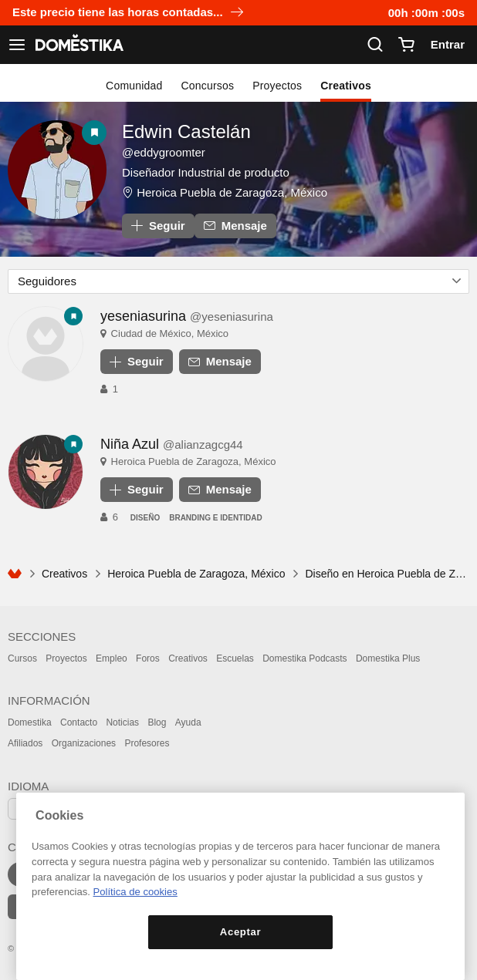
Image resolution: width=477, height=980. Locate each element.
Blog (157, 722)
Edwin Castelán (186, 131)
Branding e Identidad (216, 518)
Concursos (208, 86)
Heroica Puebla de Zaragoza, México (232, 192)
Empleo (112, 658)
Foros (148, 658)
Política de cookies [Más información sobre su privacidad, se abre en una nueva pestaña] (135, 892)
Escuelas (235, 658)
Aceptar (240, 932)
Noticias (122, 722)
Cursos (22, 658)
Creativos (346, 86)
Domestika (30, 722)
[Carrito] (406, 45)
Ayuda (188, 722)
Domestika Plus (388, 658)
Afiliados (25, 743)
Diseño (145, 518)
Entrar (448, 44)
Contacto (79, 722)
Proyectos (277, 86)
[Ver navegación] (17, 45)
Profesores (147, 743)
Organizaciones (84, 743)
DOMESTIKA (78, 45)
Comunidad (134, 86)
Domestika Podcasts (304, 658)
